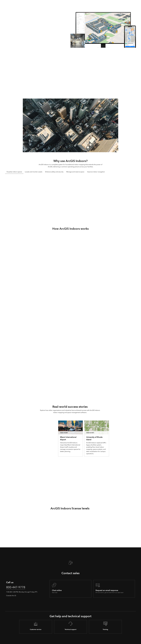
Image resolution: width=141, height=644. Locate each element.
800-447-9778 (16, 587)
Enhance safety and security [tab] (54, 172)
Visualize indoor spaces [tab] (14, 172)
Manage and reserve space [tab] (75, 172)
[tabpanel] (70, 199)
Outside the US (11, 596)
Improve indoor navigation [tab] (96, 172)
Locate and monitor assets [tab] (34, 172)
